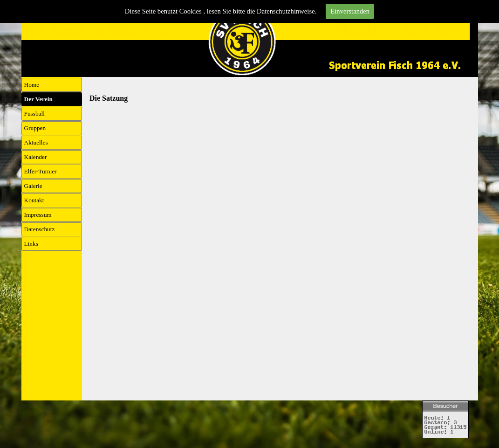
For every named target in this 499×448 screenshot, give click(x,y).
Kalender (36, 157)
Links (31, 244)
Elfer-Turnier (41, 171)
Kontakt (34, 200)
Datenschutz (40, 229)
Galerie (33, 186)
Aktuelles (36, 142)
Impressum (38, 215)
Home (32, 85)
